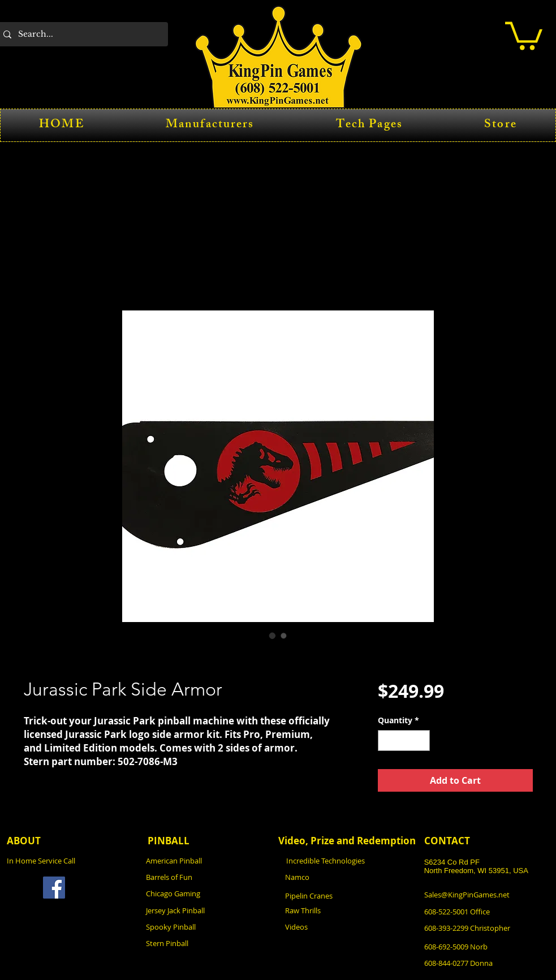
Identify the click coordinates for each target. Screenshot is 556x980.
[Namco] (347, 877)
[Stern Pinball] (208, 943)
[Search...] (81, 34)
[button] (524, 34)
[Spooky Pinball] (208, 927)
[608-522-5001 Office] (486, 911)
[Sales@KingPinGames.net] (486, 894)
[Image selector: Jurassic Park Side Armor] (273, 636)
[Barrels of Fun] (208, 877)
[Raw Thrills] (347, 910)
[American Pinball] (208, 860)
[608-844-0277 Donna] (486, 963)
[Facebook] (54, 888)
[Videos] (347, 927)
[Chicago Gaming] (208, 893)
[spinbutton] (404, 741)
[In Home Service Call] (69, 860)
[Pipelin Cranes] (347, 895)
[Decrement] (387, 741)
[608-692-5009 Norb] (486, 946)
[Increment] (421, 741)
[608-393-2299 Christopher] (488, 928)
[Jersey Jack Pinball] (208, 910)
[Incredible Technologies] (348, 860)
